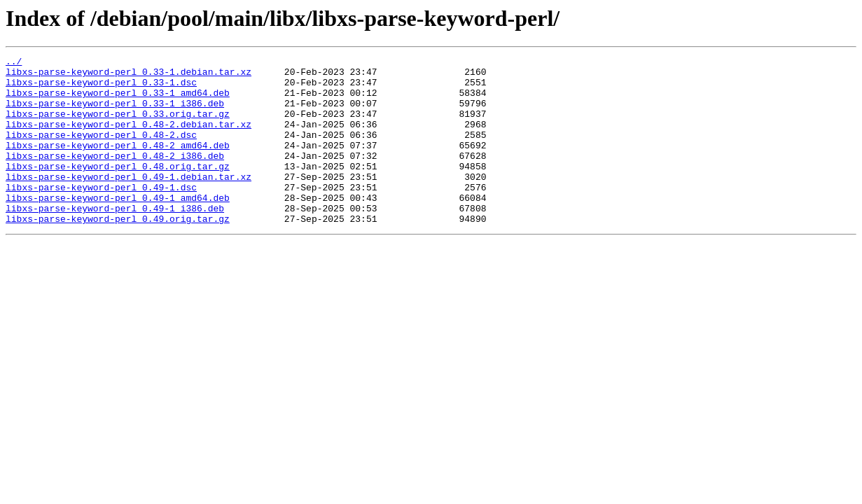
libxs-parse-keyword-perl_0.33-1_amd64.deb (118, 101)
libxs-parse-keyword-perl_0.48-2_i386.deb (115, 176)
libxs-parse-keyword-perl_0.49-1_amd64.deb (118, 227)
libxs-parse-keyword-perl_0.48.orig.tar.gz (118, 189)
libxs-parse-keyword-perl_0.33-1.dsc (101, 88)
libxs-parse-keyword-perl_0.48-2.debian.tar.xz (128, 139)
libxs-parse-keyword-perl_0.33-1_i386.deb (115, 113)
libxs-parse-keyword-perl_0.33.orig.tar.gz (118, 126)
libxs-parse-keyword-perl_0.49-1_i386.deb (115, 239)
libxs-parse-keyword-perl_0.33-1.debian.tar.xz (128, 76)
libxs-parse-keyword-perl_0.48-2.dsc (101, 151)
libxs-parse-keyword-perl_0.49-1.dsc (101, 214)
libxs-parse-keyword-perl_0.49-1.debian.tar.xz (128, 202)
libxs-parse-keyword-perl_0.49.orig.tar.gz (118, 252)
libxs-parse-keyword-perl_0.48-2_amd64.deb (118, 164)
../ (14, 63)
